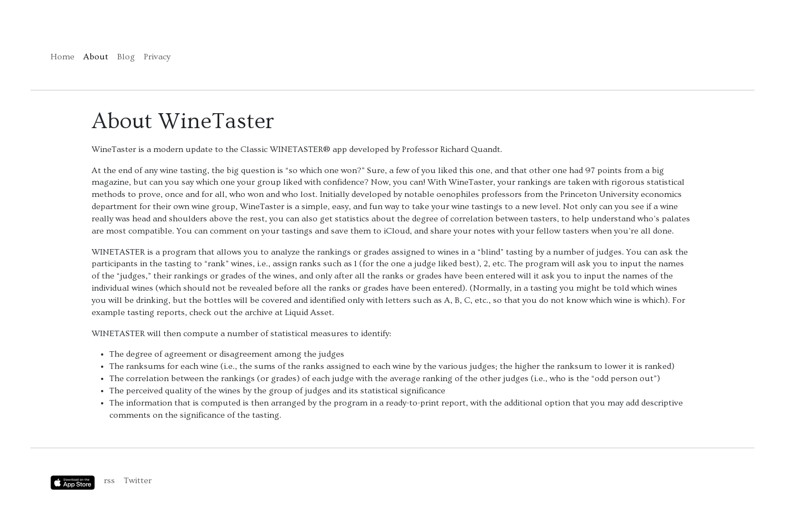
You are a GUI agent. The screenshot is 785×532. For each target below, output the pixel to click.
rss (109, 481)
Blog (126, 57)
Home (62, 57)
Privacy (157, 57)
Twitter (138, 481)
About (96, 57)
